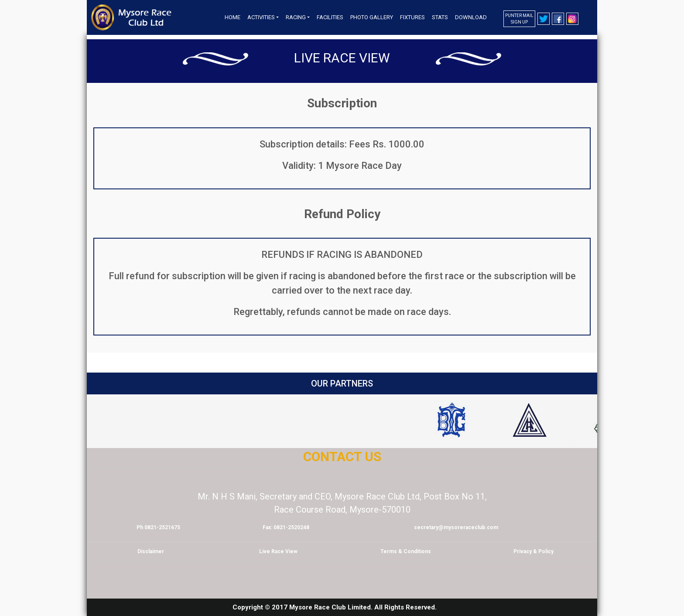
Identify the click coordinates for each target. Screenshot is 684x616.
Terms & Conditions (406, 551)
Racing (296, 17)
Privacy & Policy (534, 551)
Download (471, 17)
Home (233, 17)
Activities (261, 17)
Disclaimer (151, 551)
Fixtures (412, 17)
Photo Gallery (372, 17)
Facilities (330, 17)
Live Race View (342, 58)
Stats (440, 17)
